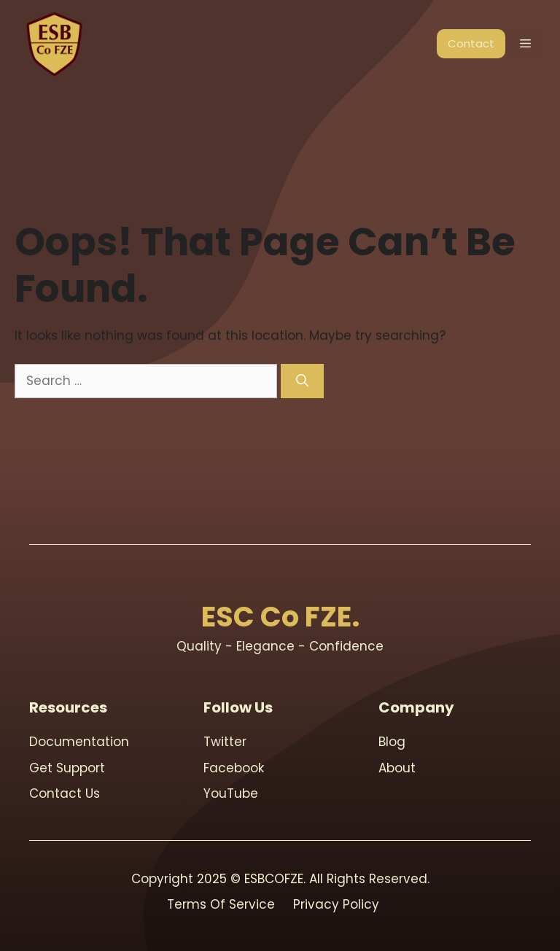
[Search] (302, 381)
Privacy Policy (336, 904)
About (397, 768)
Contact (471, 43)
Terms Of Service (221, 904)
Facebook (234, 768)
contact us (65, 793)
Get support (67, 768)
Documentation (79, 742)
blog (392, 742)
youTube (231, 793)
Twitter (225, 742)
